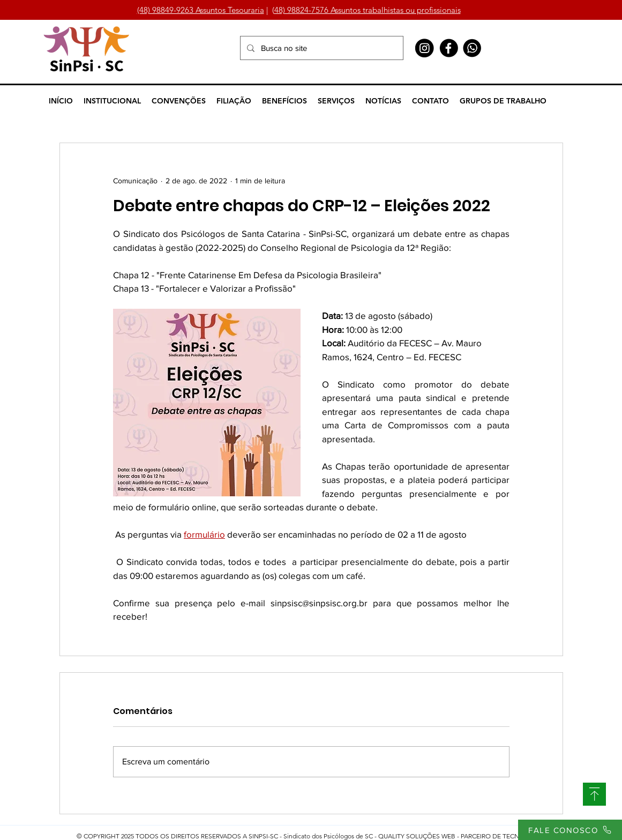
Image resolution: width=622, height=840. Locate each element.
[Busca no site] (321, 48)
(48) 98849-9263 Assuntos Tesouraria (201, 10)
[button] (112, 101)
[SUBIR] (594, 794)
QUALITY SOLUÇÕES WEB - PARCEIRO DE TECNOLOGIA (461, 836)
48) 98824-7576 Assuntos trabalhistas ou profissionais (368, 10)
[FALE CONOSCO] (570, 830)
